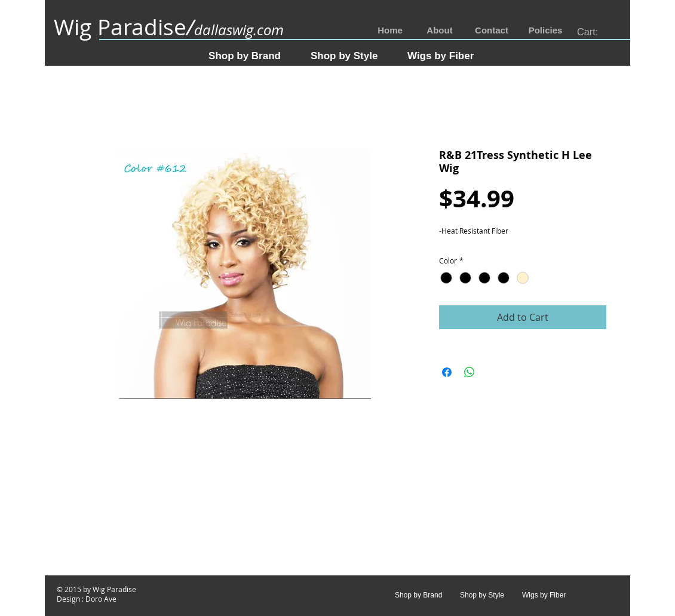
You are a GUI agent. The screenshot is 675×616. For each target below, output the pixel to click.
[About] (440, 31)
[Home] (390, 31)
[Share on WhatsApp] (470, 372)
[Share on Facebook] (447, 372)
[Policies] (545, 31)
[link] (595, 32)
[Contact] (492, 31)
